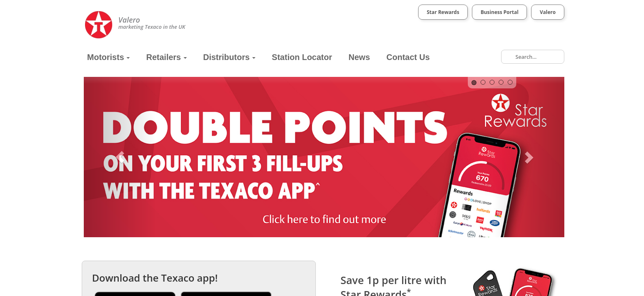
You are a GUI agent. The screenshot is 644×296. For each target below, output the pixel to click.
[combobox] (533, 57)
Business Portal (499, 12)
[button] (120, 157)
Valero (548, 12)
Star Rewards (443, 12)
